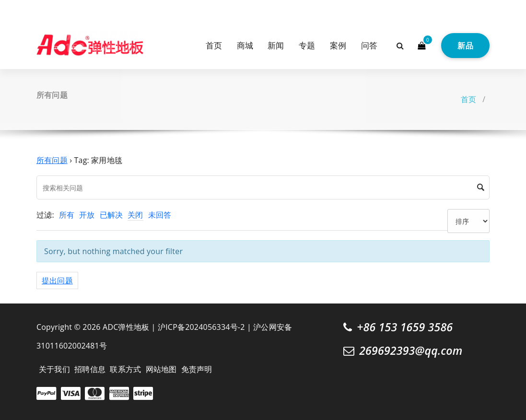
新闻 (276, 45)
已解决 (111, 215)
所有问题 (52, 160)
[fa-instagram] (55, 10)
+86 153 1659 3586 (405, 327)
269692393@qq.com (411, 350)
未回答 (160, 215)
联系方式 (125, 369)
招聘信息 (90, 369)
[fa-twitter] (40, 10)
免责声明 (197, 369)
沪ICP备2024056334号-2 (201, 327)
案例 (338, 45)
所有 (67, 215)
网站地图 (161, 369)
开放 (87, 215)
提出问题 (57, 280)
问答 (369, 45)
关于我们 (54, 369)
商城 (245, 45)
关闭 (135, 215)
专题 (307, 45)
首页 (214, 45)
